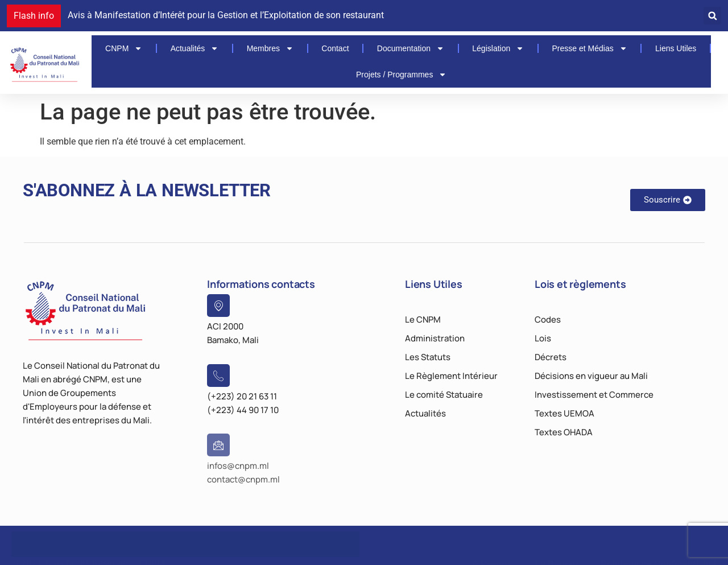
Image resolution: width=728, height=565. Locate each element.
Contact (335, 48)
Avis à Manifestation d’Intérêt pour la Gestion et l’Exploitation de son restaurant (226, 15)
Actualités (195, 48)
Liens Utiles (676, 48)
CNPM (124, 48)
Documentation (411, 48)
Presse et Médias (590, 48)
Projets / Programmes (401, 75)
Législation (498, 48)
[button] (712, 16)
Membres (270, 48)
